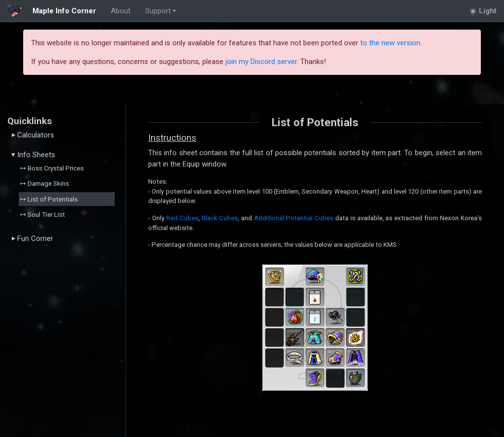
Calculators (33, 135)
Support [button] (158, 11)
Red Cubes (182, 218)
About (121, 11)
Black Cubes (220, 218)
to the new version (390, 43)
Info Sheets (33, 155)
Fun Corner (32, 238)
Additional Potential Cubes (294, 218)
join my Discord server (261, 62)
